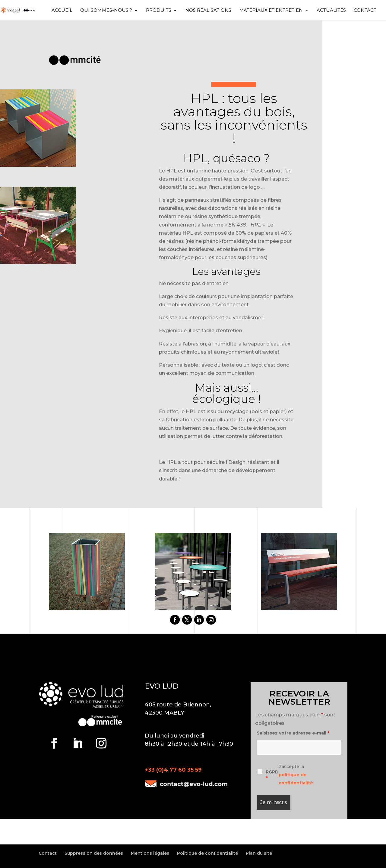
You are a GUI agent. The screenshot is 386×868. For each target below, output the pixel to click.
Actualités (331, 11)
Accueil (62, 11)
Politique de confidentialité (207, 853)
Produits (159, 11)
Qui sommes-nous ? (106, 11)
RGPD (272, 775)
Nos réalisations (208, 11)
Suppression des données (94, 853)
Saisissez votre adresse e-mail (293, 733)
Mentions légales (150, 853)
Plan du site (259, 853)
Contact (365, 11)
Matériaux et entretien (271, 11)
